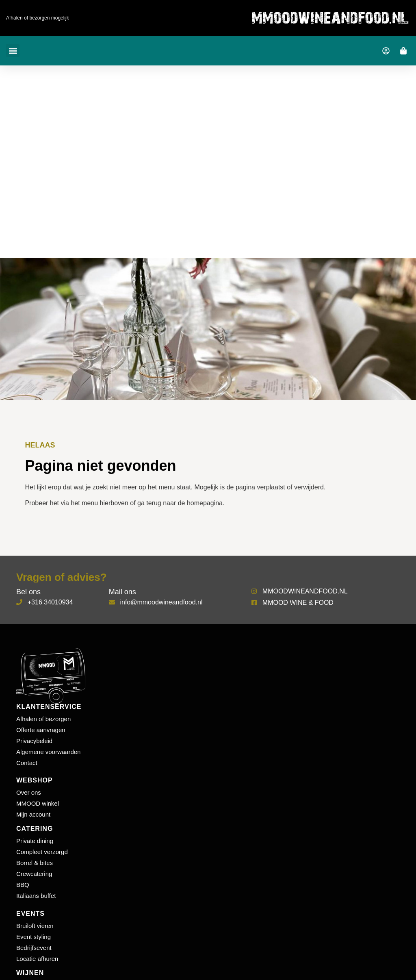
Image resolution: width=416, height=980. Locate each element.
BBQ (23, 885)
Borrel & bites (35, 863)
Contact (27, 763)
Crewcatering (34, 874)
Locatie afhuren (37, 959)
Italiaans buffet (36, 896)
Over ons (29, 792)
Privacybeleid (34, 741)
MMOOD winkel (38, 803)
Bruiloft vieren (35, 926)
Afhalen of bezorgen (43, 719)
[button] (13, 51)
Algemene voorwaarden (48, 752)
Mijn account (33, 814)
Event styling (34, 937)
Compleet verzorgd (42, 852)
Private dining (35, 841)
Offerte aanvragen (41, 730)
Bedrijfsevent (34, 948)
